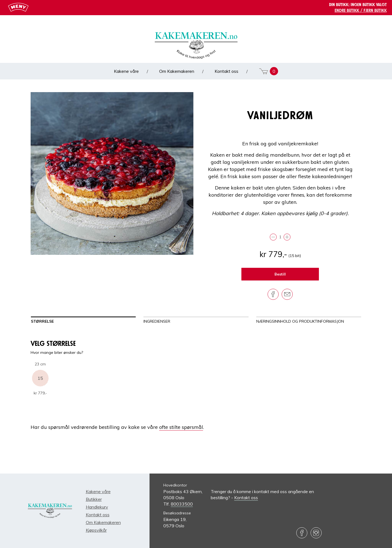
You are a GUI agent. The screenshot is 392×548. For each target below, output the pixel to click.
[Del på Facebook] (273, 294)
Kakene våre (127, 71)
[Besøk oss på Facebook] (302, 533)
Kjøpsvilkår (96, 530)
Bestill (280, 274)
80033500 (182, 504)
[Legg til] (287, 237)
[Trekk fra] (273, 237)
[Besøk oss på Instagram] (316, 533)
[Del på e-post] (287, 294)
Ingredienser (157, 321)
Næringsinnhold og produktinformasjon (300, 321)
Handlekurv (97, 507)
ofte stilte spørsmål (181, 427)
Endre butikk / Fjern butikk (361, 11)
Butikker (94, 499)
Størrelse (42, 321)
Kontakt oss (227, 71)
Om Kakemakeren (177, 71)
